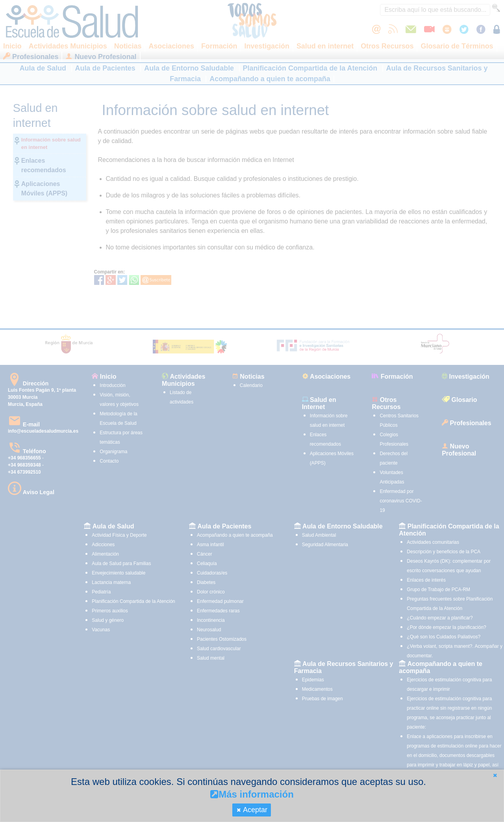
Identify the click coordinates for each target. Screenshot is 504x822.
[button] (495, 775)
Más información (252, 794)
